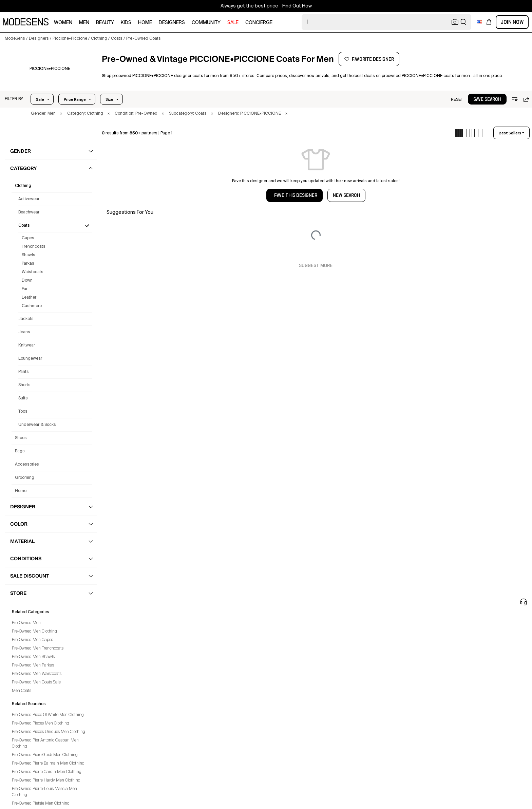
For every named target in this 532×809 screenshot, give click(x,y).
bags (20, 451)
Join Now (512, 22)
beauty (105, 23)
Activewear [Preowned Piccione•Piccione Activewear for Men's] (29, 199)
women (63, 23)
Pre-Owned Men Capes (32, 640)
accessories (27, 465)
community (206, 23)
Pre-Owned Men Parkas (33, 665)
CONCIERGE (259, 23)
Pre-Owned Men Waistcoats (37, 674)
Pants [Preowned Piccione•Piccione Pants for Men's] (24, 372)
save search (487, 99)
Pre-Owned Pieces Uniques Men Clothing (49, 732)
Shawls (28, 255)
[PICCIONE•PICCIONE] (50, 69)
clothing (23, 186)
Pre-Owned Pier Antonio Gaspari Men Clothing (45, 744)
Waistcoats (33, 272)
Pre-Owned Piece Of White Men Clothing (48, 715)
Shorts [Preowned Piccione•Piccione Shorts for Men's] (24, 385)
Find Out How (297, 6)
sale (233, 23)
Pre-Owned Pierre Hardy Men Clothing (46, 780)
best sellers (510, 133)
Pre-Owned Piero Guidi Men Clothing (45, 755)
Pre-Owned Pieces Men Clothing (41, 723)
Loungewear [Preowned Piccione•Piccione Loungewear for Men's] (30, 359)
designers (172, 23)
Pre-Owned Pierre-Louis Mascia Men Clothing (44, 792)
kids (126, 23)
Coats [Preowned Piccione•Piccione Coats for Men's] (24, 226)
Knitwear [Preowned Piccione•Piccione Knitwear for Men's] (27, 345)
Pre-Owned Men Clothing (34, 632)
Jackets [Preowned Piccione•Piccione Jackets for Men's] (26, 319)
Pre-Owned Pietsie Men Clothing (41, 804)
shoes (21, 438)
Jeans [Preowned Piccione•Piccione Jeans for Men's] (24, 332)
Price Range (75, 99)
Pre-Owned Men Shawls (33, 657)
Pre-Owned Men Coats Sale (36, 682)
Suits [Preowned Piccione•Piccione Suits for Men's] (23, 398)
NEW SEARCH (346, 195)
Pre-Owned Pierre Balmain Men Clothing (48, 764)
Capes (28, 238)
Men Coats (22, 691)
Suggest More (316, 266)
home (145, 23)
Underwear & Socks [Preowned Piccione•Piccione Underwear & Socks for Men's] (37, 425)
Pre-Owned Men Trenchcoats (38, 648)
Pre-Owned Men (26, 623)
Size (109, 99)
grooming (25, 478)
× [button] (61, 114)
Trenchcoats (34, 247)
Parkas (28, 264)
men (84, 23)
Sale (40, 99)
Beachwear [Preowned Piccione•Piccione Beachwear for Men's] (29, 212)
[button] (14, 99)
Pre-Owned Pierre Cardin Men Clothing (47, 772)
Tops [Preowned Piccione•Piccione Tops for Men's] (23, 412)
